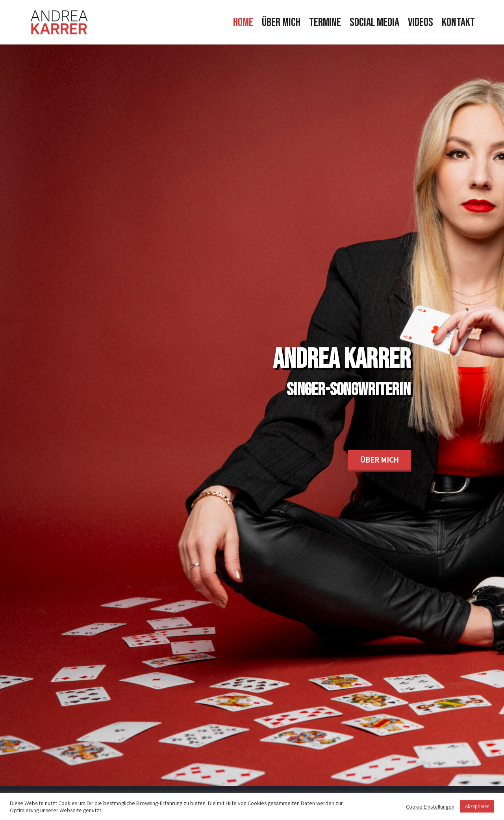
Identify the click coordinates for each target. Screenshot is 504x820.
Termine (325, 22)
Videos (421, 22)
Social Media (374, 22)
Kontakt (458, 22)
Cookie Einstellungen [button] (430, 807)
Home (243, 22)
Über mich (281, 22)
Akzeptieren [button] (477, 806)
